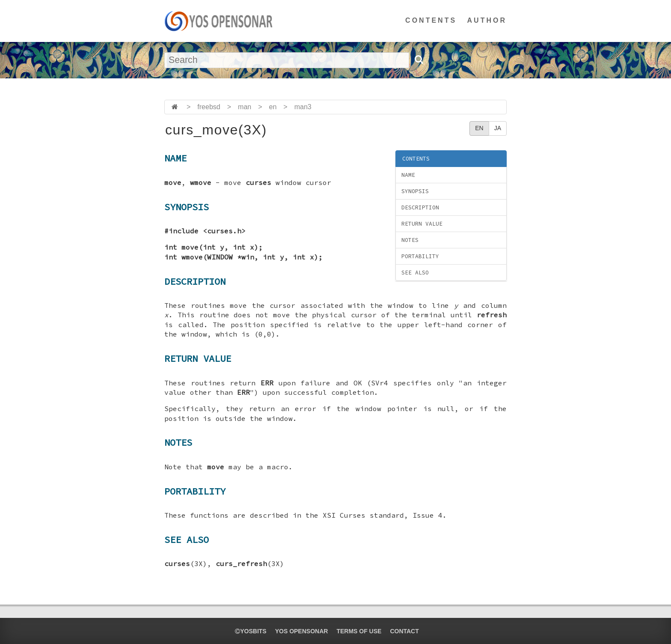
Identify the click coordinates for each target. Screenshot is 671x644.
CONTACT (404, 631)
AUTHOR (487, 20)
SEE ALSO (415, 273)
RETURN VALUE (422, 224)
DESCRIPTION (420, 207)
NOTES (410, 240)
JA (498, 128)
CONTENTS (431, 20)
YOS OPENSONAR (302, 631)
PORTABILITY (420, 256)
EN (479, 128)
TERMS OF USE (359, 631)
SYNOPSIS (415, 191)
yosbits (251, 631)
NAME (408, 175)
